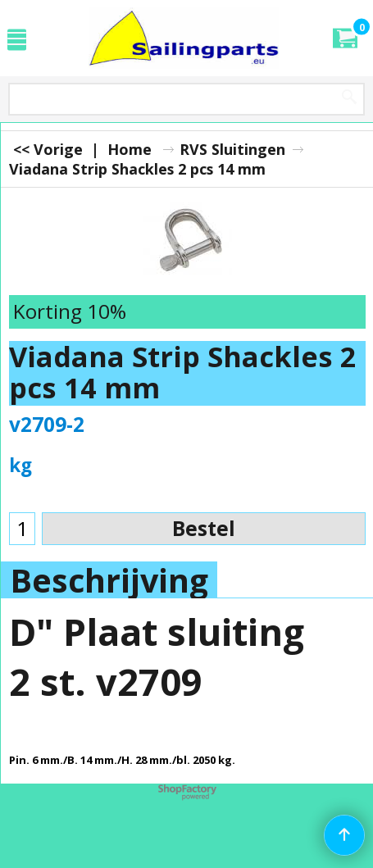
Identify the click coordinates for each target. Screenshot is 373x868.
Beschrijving (109, 580)
